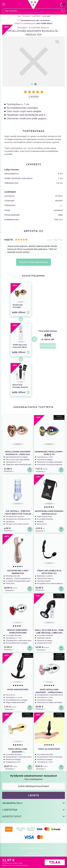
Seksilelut (26, 16)
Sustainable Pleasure (39, 28)
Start (19, 16)
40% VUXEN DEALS (44, 23)
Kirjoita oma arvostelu (33, 262)
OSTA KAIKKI (48, 346)
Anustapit (46, 16)
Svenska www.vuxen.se (34, 856)
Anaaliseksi (36, 16)
